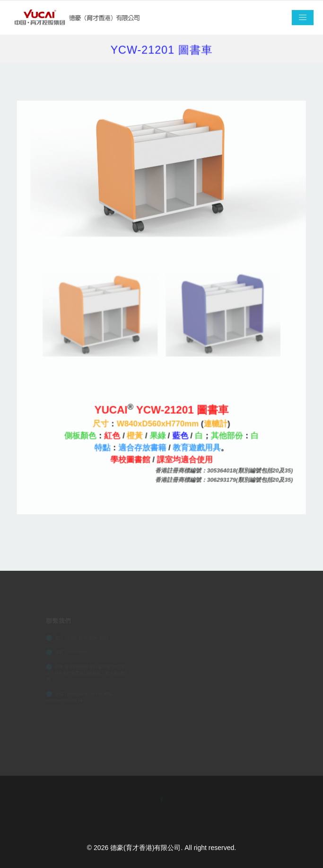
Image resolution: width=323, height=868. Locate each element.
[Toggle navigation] (303, 18)
